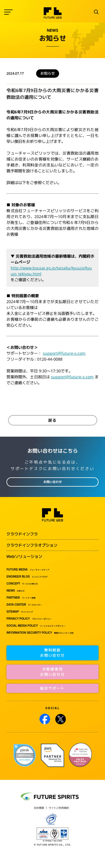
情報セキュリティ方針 (40, 633)
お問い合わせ (53, 482)
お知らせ (16, 591)
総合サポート (52, 688)
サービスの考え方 (22, 584)
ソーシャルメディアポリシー (36, 626)
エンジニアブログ (27, 577)
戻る (53, 420)
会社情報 (39, 808)
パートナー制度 (21, 598)
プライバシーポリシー (29, 619)
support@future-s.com (64, 353)
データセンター (24, 605)
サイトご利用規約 (59, 808)
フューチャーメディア (28, 570)
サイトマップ (19, 612)
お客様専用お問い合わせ (52, 672)
